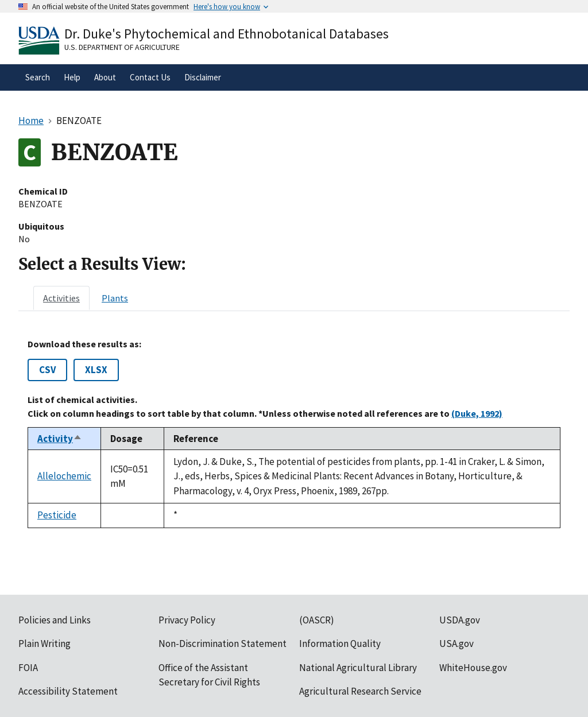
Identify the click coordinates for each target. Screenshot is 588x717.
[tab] (61, 298)
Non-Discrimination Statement (223, 644)
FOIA (28, 668)
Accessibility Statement (68, 691)
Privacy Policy (187, 620)
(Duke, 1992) (477, 413)
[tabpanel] (294, 433)
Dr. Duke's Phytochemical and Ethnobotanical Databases (227, 34)
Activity (60, 439)
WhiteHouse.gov (473, 668)
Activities (61, 298)
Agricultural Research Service (360, 691)
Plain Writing (45, 644)
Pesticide (57, 515)
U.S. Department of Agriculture (122, 47)
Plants (115, 298)
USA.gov (457, 644)
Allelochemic (64, 476)
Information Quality (340, 644)
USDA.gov (460, 620)
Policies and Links (55, 620)
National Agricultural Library (358, 668)
